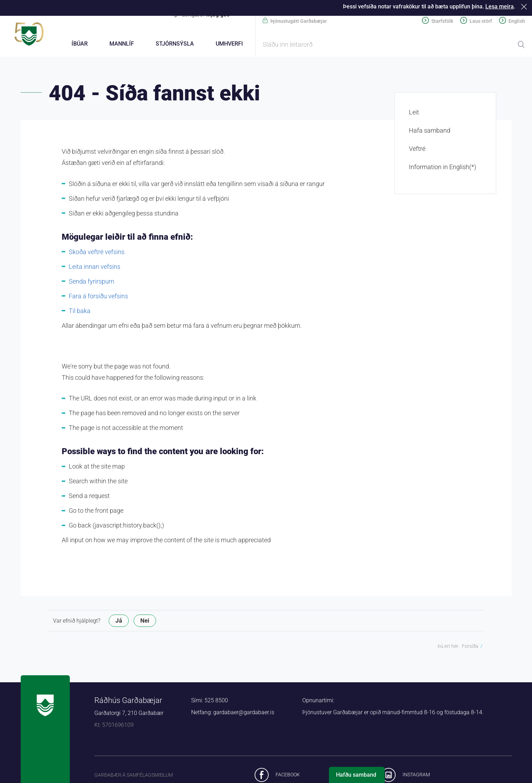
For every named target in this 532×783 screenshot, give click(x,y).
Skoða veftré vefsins (97, 253)
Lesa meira (500, 6)
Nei (145, 622)
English (517, 21)
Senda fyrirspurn (92, 282)
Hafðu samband (356, 775)
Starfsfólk (442, 21)
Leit (414, 113)
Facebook (288, 776)
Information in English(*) (443, 168)
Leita (521, 45)
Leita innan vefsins (95, 268)
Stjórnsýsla (175, 44)
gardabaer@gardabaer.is (244, 713)
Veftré (417, 150)
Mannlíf (122, 44)
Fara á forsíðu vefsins (98, 297)
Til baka (80, 312)
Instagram (416, 776)
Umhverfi (229, 44)
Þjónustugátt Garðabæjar (299, 21)
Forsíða (470, 647)
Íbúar (80, 44)
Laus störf (481, 21)
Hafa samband (430, 131)
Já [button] (119, 622)
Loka (525, 6)
